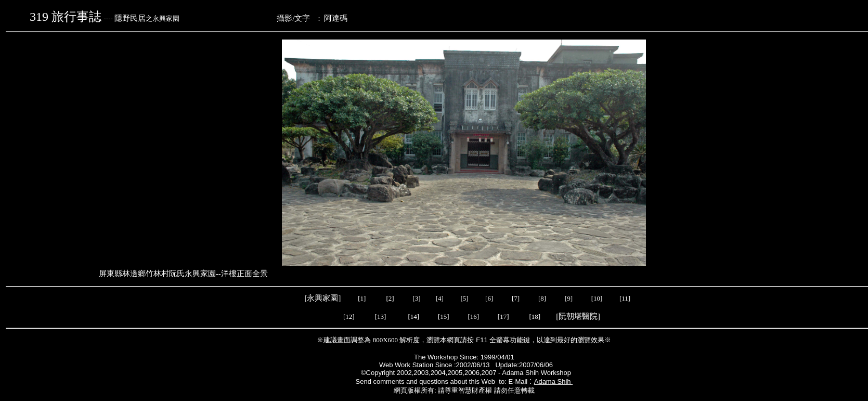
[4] (439, 298)
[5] (464, 298)
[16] (473, 316)
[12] (349, 316)
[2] (390, 298)
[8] (542, 298)
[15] (443, 316)
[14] (414, 316)
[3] (416, 298)
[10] (597, 298)
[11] (626, 298)
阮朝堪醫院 (578, 316)
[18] (535, 316)
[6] (488, 298)
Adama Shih (553, 381)
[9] (569, 298)
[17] (503, 316)
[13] (381, 316)
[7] (516, 298)
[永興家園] (324, 298)
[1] (362, 298)
